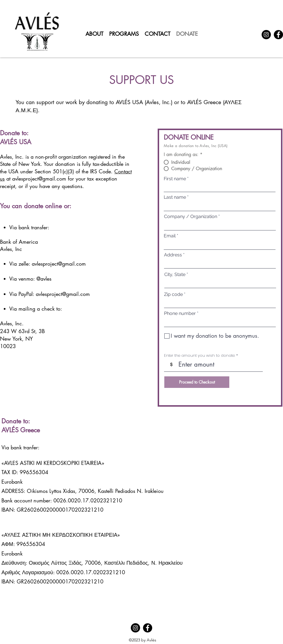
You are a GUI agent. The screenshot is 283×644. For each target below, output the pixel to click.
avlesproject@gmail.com (39, 179)
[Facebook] (278, 35)
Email (170, 236)
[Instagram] (266, 35)
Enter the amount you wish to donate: (200, 355)
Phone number (180, 313)
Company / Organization (191, 217)
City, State (175, 275)
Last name (175, 197)
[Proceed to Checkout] (197, 382)
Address (173, 255)
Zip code (173, 294)
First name (175, 179)
